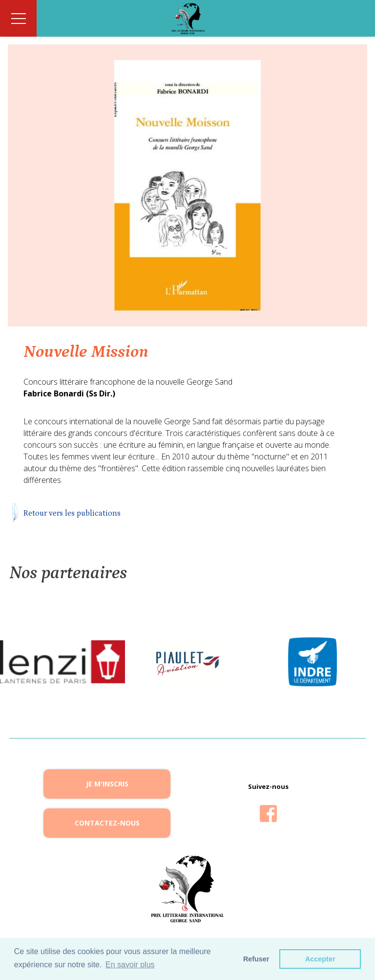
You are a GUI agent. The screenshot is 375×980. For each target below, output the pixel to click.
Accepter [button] (320, 959)
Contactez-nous (107, 823)
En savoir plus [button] (130, 965)
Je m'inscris (107, 784)
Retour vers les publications (72, 513)
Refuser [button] (256, 959)
